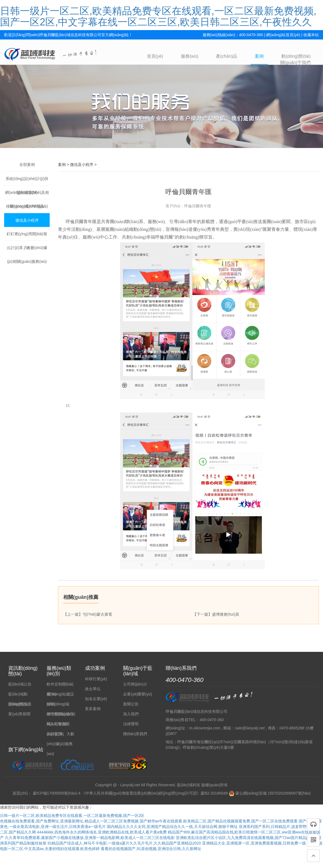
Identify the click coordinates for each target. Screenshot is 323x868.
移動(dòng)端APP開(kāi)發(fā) (27, 208)
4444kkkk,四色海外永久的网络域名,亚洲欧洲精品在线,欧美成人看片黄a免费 (102, 832)
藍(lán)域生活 (20, 704)
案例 (259, 56)
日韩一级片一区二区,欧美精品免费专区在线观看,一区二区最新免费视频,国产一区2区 (72, 816)
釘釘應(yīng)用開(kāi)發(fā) (27, 236)
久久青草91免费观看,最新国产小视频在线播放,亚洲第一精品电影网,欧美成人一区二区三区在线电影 (90, 838)
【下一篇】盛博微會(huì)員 (216, 614)
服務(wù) (190, 56)
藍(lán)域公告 (20, 684)
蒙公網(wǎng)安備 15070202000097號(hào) (270, 793)
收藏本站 (311, 35)
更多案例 (93, 709)
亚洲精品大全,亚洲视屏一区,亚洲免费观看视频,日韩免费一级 (254, 843)
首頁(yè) (155, 56)
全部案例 (27, 165)
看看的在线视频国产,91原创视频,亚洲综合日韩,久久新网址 (151, 849)
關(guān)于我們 (295, 63)
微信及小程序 (27, 220)
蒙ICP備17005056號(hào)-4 (57, 793)
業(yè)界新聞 (19, 714)
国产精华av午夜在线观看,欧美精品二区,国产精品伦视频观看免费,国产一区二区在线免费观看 (219, 821)
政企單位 (93, 689)
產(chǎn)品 (227, 56)
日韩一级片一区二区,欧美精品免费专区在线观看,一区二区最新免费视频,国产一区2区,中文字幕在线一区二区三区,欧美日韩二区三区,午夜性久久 (158, 16)
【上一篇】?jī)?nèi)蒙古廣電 (88, 614)
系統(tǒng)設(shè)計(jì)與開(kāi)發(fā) (27, 181)
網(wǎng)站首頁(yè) (283, 35)
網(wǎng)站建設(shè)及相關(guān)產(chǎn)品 (27, 195)
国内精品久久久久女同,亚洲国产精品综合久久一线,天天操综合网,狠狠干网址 (172, 827)
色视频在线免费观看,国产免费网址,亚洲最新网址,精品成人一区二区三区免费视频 (69, 821)
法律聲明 (131, 724)
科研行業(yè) (96, 679)
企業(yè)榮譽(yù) (137, 694)
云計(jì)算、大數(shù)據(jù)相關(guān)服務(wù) (27, 250)
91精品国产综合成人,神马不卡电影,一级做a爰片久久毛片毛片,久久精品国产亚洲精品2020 (124, 843)
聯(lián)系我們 (135, 734)
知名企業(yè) (96, 699)
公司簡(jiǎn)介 (135, 684)
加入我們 (131, 714)
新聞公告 (131, 704)
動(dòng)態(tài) (296, 56)
